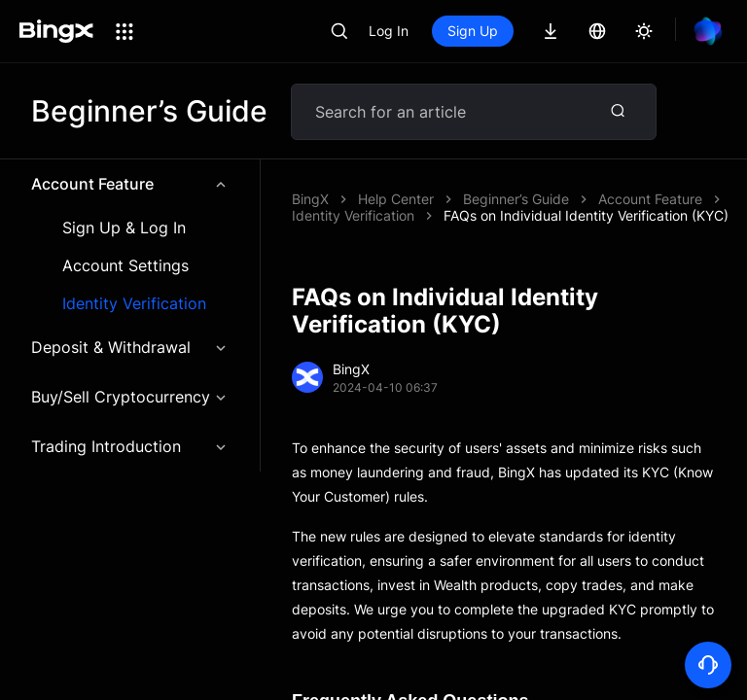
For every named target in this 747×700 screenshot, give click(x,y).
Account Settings (125, 266)
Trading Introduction (130, 446)
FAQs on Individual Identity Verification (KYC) (586, 215)
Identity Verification (134, 304)
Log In (389, 31)
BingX (310, 199)
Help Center (396, 199)
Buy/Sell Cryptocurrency (130, 397)
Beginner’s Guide (516, 199)
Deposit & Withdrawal (130, 347)
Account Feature (130, 184)
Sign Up (473, 31)
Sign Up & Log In (124, 228)
